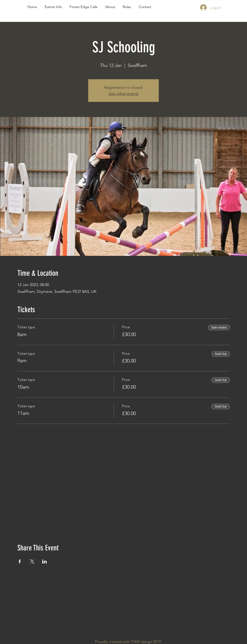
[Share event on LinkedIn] (44, 561)
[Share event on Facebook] (20, 561)
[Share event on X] (32, 561)
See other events (124, 93)
